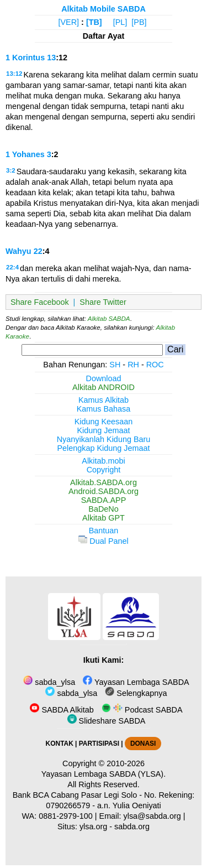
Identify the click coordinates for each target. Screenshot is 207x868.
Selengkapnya (136, 693)
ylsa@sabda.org (152, 816)
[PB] (139, 22)
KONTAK (60, 744)
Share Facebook (40, 302)
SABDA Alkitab (62, 710)
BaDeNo (103, 509)
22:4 (12, 267)
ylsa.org (93, 827)
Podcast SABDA (142, 710)
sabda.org (132, 827)
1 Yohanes (25, 154)
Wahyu (18, 251)
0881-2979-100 (66, 816)
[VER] (69, 22)
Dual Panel (103, 541)
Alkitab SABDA (109, 319)
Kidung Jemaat (104, 430)
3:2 (11, 170)
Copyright (104, 470)
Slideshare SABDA (107, 721)
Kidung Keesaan (104, 422)
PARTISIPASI (99, 744)
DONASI (143, 744)
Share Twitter (103, 302)
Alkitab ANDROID (104, 387)
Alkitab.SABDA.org (104, 482)
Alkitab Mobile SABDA (104, 9)
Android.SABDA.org (104, 491)
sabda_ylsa (49, 682)
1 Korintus (25, 58)
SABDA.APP (104, 500)
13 (51, 58)
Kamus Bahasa (104, 409)
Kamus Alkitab (104, 400)
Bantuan (104, 531)
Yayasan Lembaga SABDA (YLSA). (104, 774)
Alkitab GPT (104, 518)
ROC (155, 365)
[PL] (120, 22)
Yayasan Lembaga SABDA (136, 682)
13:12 (14, 74)
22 (38, 251)
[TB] (94, 22)
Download (104, 378)
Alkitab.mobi (103, 461)
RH (133, 365)
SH (115, 365)
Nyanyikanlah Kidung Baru (104, 439)
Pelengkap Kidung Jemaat (103, 448)
